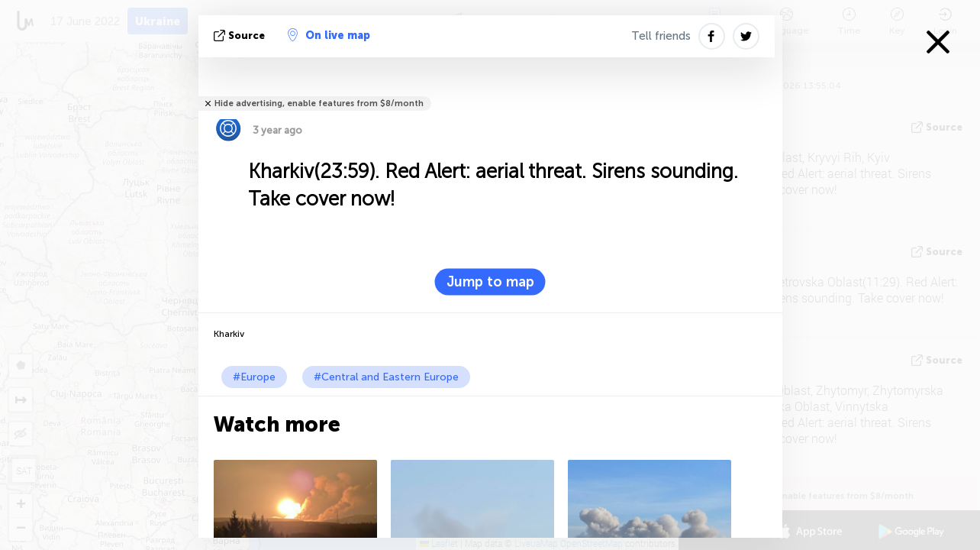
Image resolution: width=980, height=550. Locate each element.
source (241, 36)
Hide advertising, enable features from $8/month (319, 104)
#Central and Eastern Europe (386, 377)
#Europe (254, 377)
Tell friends (661, 36)
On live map (329, 35)
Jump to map (490, 282)
